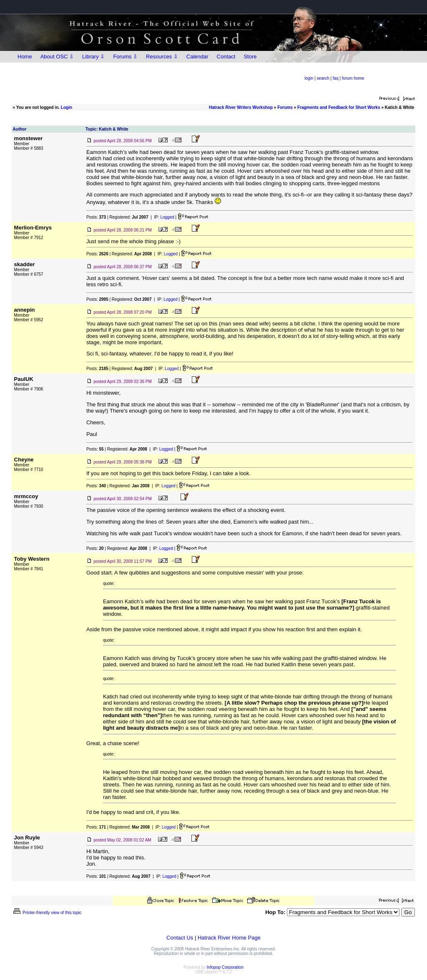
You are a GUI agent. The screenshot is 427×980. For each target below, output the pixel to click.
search (323, 78)
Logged (167, 217)
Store (250, 57)
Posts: (96, 217)
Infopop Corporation (225, 967)
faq (336, 78)
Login (67, 107)
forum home (353, 78)
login (309, 78)
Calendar (197, 57)
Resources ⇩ (162, 57)
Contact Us (180, 938)
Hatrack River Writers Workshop (241, 107)
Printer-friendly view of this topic (47, 913)
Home (25, 57)
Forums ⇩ (125, 57)
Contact (226, 57)
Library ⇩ (93, 57)
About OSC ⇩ (57, 57)
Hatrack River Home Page (229, 938)
